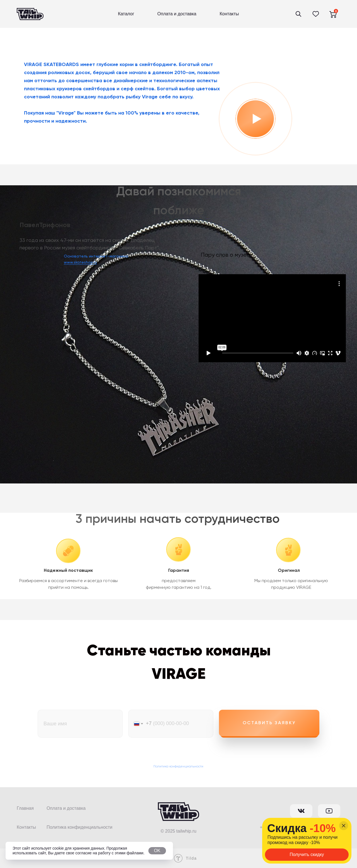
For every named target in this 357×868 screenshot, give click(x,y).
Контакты (229, 14)
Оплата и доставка (177, 14)
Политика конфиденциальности (178, 767)
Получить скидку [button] (307, 854)
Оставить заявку (269, 723)
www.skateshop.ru (80, 262)
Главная (25, 808)
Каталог (126, 14)
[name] (80, 724)
